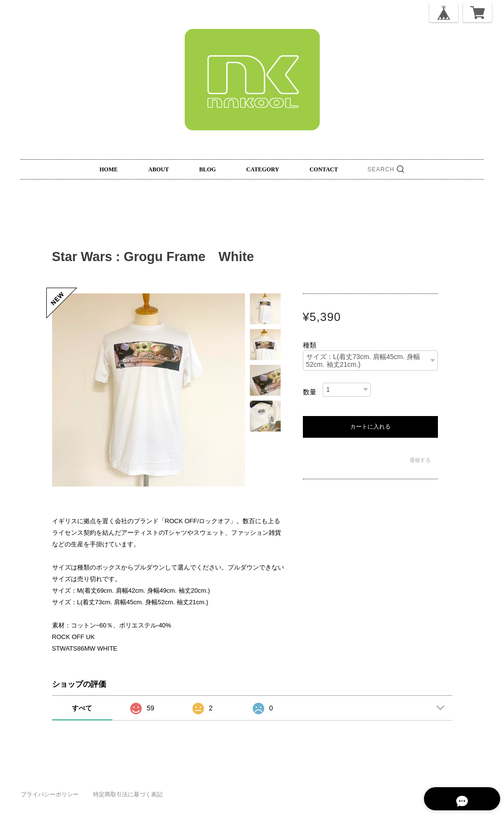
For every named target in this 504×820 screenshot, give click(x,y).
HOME (109, 169)
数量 (310, 392)
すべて (82, 708)
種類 (310, 345)
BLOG (208, 169)
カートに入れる (370, 427)
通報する (420, 460)
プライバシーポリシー (50, 794)
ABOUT (158, 169)
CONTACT (324, 169)
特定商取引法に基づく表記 (128, 794)
